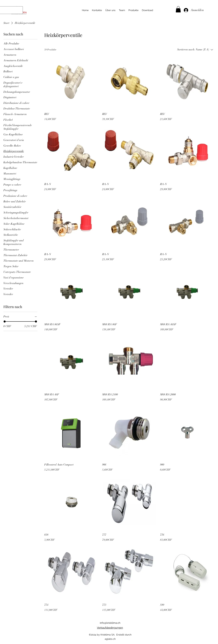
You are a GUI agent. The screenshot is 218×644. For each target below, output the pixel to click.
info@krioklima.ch (110, 623)
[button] (178, 9)
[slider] (5, 321)
